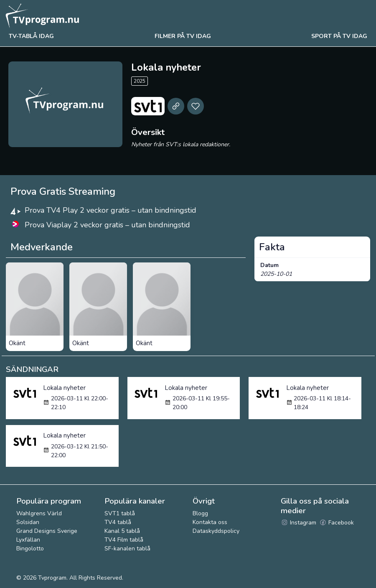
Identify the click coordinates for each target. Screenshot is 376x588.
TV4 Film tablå (124, 540)
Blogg (200, 513)
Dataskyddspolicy (216, 531)
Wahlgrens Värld (39, 513)
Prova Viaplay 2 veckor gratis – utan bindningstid (107, 225)
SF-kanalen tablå (127, 549)
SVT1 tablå (120, 513)
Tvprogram (52, 578)
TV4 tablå (118, 522)
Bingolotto (30, 549)
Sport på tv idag (339, 36)
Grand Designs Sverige (47, 531)
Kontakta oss (210, 522)
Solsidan (28, 522)
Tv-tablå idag (31, 36)
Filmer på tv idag (183, 36)
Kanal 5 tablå (122, 531)
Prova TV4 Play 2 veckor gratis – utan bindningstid (111, 210)
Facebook (337, 523)
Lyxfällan (28, 540)
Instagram (299, 523)
